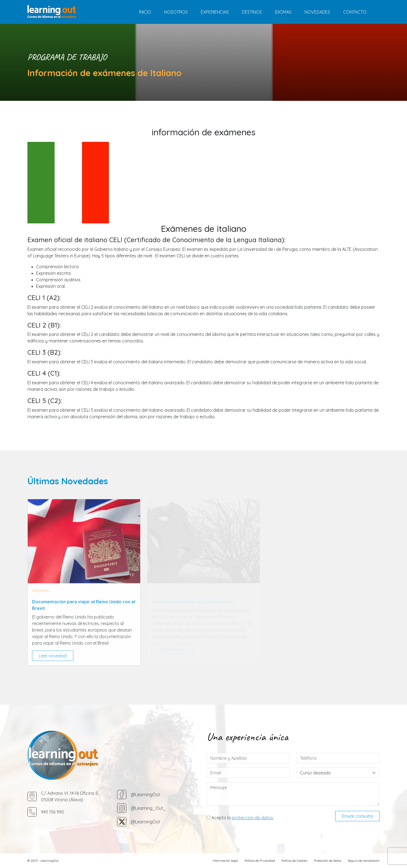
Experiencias (215, 12)
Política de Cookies (294, 861)
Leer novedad (53, 656)
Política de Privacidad (260, 861)
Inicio (145, 12)
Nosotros (176, 12)
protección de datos (252, 841)
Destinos (252, 12)
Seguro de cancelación (364, 861)
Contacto (355, 12)
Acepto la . (240, 841)
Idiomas (283, 12)
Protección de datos (328, 861)
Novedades (317, 12)
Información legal (225, 861)
